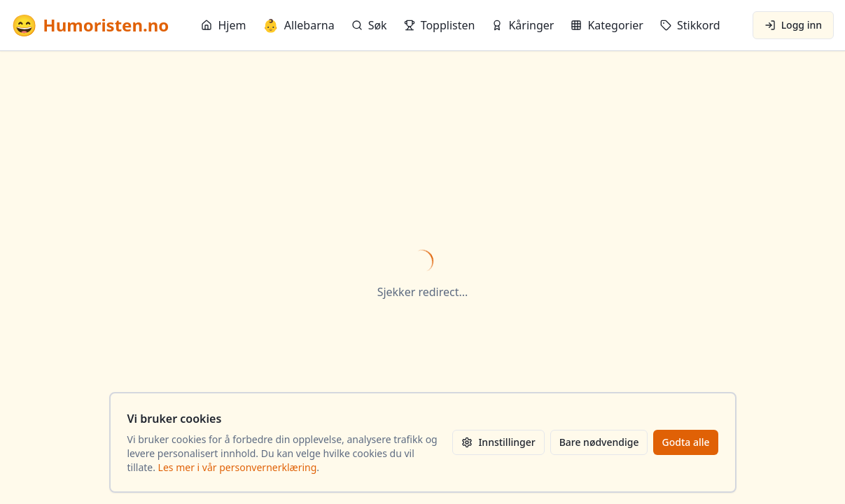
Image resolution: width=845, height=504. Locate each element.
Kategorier (607, 25)
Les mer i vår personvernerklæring (238, 467)
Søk (369, 25)
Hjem (223, 25)
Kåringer (523, 25)
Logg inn (793, 25)
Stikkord (690, 25)
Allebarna (298, 25)
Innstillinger (498, 442)
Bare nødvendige (599, 442)
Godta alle (685, 442)
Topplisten (440, 25)
